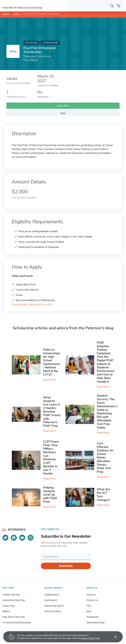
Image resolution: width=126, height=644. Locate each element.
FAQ (89, 606)
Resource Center (53, 611)
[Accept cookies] (113, 637)
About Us (91, 595)
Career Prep (8, 606)
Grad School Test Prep (14, 600)
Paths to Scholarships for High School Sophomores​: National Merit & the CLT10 (52, 362)
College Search (52, 595)
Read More (49, 380)
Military (6, 611)
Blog (89, 611)
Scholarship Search (54, 606)
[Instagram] (31, 538)
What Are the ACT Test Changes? (103, 495)
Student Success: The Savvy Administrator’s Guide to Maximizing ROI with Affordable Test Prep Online (107, 412)
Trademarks (93, 617)
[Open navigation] (119, 6)
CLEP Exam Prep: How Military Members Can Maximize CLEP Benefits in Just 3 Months (51, 457)
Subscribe (66, 566)
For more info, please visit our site (31, 304)
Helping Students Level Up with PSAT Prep (50, 495)
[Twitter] (5, 538)
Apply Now (63, 106)
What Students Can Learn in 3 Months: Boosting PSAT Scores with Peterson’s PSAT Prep (52, 412)
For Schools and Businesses (17, 623)
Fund (16, 14)
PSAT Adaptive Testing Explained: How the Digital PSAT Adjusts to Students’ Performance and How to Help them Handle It (106, 362)
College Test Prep (11, 595)
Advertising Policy (95, 623)
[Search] (112, 6)
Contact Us (92, 600)
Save (63, 113)
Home (6, 14)
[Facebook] (14, 538)
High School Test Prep (14, 617)
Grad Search (51, 600)
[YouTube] (22, 538)
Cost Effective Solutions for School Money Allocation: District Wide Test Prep (105, 458)
